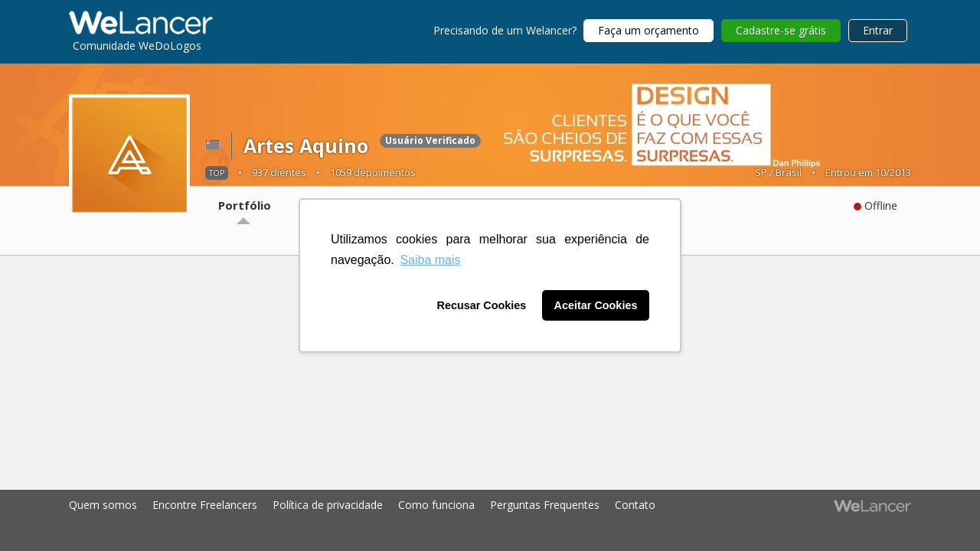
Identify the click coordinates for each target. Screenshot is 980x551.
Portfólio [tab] (245, 205)
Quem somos (103, 505)
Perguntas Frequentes (545, 505)
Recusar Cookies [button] (482, 305)
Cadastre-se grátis (781, 30)
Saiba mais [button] (430, 260)
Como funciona (436, 505)
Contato (635, 505)
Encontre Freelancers (205, 505)
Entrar (878, 30)
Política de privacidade (328, 505)
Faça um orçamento (648, 30)
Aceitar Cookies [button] (596, 305)
